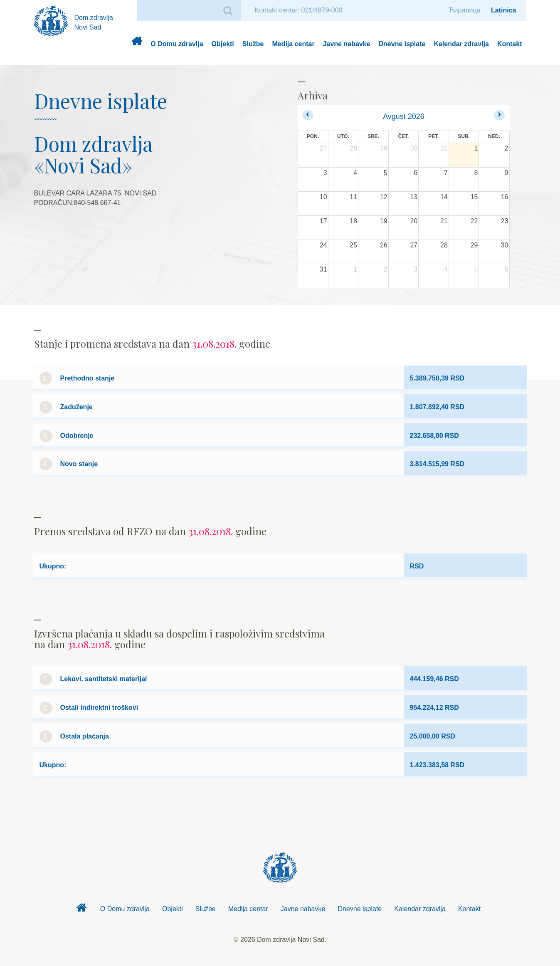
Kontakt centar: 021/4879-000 (299, 10)
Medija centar (293, 44)
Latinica (503, 10)
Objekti (223, 44)
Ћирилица (465, 10)
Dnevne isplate (402, 44)
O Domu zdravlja (177, 44)
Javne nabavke (347, 44)
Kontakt (510, 44)
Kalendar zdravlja (461, 44)
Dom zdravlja (137, 44)
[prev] (308, 115)
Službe (253, 44)
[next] (499, 115)
